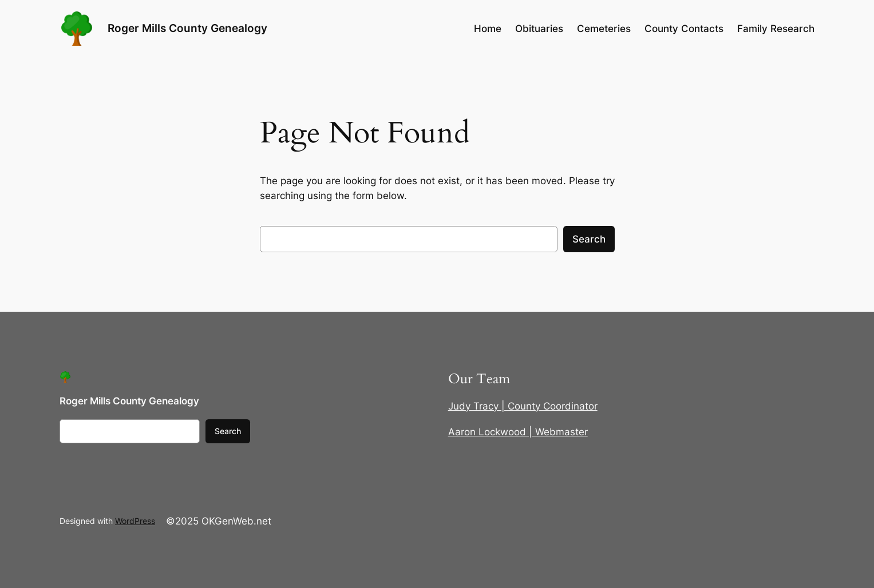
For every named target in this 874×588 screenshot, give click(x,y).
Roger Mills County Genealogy (187, 28)
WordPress (135, 521)
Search (589, 239)
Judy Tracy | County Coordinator (523, 406)
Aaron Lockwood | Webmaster (518, 432)
